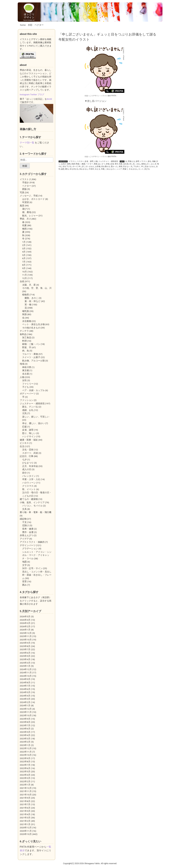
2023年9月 (25, 719)
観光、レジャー (30, 216)
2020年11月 (26, 831)
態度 (96, 164)
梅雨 (24, 229)
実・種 (28, 305)
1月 (24, 242)
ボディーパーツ (28, 394)
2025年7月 (25, 649)
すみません (133, 169)
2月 (24, 245)
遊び (24, 209)
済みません (84, 169)
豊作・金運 (28, 532)
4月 (24, 252)
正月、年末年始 (30, 466)
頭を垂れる (106, 166)
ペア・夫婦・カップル (33, 390)
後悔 (69, 164)
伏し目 (132, 164)
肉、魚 (26, 351)
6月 (24, 258)
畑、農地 (27, 212)
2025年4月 (25, 659)
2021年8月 (25, 801)
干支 (24, 522)
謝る (150, 161)
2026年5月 (25, 616)
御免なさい (146, 164)
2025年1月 (25, 666)
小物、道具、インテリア (32, 502)
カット (141, 169)
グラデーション (30, 549)
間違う (125, 169)
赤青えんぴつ (27, 535)
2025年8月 (25, 646)
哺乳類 (26, 311)
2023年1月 (25, 745)
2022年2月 (25, 781)
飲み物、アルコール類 (33, 361)
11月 (25, 275)
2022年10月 (26, 755)
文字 (24, 565)
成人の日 (27, 469)
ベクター (39, 25)
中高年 (91, 169)
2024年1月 (25, 705)
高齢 (154, 161)
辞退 (108, 164)
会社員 (126, 164)
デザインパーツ (28, 545)
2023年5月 (25, 732)
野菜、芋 (27, 347)
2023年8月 (25, 722)
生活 (22, 446)
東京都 (26, 370)
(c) (92, 96)
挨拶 (73, 164)
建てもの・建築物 (29, 499)
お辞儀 (98, 166)
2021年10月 (26, 795)
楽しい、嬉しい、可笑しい (36, 417)
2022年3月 (25, 778)
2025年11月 (26, 636)
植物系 (26, 295)
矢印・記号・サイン (32, 568)
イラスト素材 (106, 96)
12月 (25, 278)
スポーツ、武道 (30, 453)
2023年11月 (26, 712)
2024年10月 (26, 676)
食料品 (23, 334)
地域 (22, 364)
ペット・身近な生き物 (33, 324)
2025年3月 (25, 663)
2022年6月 (25, 768)
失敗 (121, 164)
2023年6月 (25, 729)
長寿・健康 (28, 529)
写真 (22, 192)
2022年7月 (25, 765)
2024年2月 (25, 702)
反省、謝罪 (89, 161)
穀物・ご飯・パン (31, 344)
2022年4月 (25, 775)
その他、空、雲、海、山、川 (37, 288)
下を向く (137, 166)
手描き (26, 182)
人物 (96, 161)
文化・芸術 (28, 450)
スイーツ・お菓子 (31, 357)
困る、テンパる (30, 407)
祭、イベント (29, 489)
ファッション (27, 400)
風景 (22, 206)
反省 (112, 164)
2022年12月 (26, 748)
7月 (24, 262)
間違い (78, 164)
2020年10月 (26, 834)
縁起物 (23, 519)
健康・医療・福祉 (29, 440)
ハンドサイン (29, 436)
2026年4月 (25, 620)
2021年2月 (25, 821)
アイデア (24, 539)
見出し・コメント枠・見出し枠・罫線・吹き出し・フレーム (37, 575)
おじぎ (154, 164)
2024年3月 (25, 699)
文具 (24, 509)
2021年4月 (25, 814)
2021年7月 (25, 804)
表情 (120, 166)
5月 (24, 255)
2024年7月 (25, 686)
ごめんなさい (111, 169)
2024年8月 (25, 682)
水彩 (30, 25)
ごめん (138, 164)
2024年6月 (25, 689)
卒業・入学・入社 (31, 479)
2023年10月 (26, 715)
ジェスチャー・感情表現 (108, 161)
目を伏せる (74, 169)
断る (67, 169)
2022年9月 (25, 758)
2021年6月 (25, 808)
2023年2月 (25, 742)
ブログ (41, 94)
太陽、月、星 (29, 285)
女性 (24, 380)
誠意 (63, 169)
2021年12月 (26, 788)
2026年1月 (25, 630)
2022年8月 (25, 762)
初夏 (24, 225)
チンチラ (24, 331)
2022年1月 (25, 785)
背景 (24, 581)
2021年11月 (26, 791)
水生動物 (27, 321)
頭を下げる (67, 166)
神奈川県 (27, 367)
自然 (22, 281)
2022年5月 (25, 771)
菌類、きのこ (31, 298)
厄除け (26, 525)
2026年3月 (25, 623)
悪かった (114, 166)
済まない (126, 166)
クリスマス (28, 486)
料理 (24, 341)
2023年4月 (25, 735)
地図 (24, 562)
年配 (103, 169)
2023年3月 (25, 739)
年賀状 (26, 202)
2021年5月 (25, 811)
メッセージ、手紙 (29, 196)
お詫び (64, 164)
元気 (24, 413)
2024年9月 (25, 679)
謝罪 (138, 161)
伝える (98, 169)
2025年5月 (25, 656)
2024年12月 (26, 669)
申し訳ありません (148, 166)
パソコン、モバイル (32, 506)
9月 (24, 268)
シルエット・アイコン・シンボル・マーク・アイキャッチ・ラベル (37, 555)
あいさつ (102, 164)
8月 (24, 265)
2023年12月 (26, 709)
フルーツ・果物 (30, 354)
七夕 (24, 460)
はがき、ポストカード (33, 199)
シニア (119, 169)
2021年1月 (25, 824)
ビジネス (24, 443)
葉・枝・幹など (32, 301)
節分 (24, 473)
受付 (116, 164)
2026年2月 (25, 626)
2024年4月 (25, 696)
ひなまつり (28, 463)
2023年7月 (25, 725)
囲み (24, 585)
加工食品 (27, 337)
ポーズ (75, 166)
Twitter (33, 94)
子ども (26, 387)
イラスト (72, 161)
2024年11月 (26, 673)
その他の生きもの (31, 328)
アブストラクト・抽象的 (32, 542)
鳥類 (24, 314)
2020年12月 (26, 828)
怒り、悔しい (29, 433)
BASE (49, 99)
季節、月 (24, 219)
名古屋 (26, 374)
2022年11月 (26, 752)
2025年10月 (26, 640)
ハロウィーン (29, 483)
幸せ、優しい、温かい (33, 423)
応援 (24, 427)
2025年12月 (26, 633)
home (23, 25)
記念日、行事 (27, 456)
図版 (24, 189)
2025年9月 (25, 643)
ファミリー (28, 384)
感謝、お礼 (28, 410)
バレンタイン (29, 476)
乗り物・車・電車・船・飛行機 (36, 512)
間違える (131, 161)
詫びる (147, 169)
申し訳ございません (86, 166)
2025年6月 (25, 653)
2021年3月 (25, 818)
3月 (24, 248)
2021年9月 (25, 798)
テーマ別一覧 (27, 143)
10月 (25, 272)
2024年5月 (25, 692)
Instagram (25, 94)
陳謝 (83, 164)
